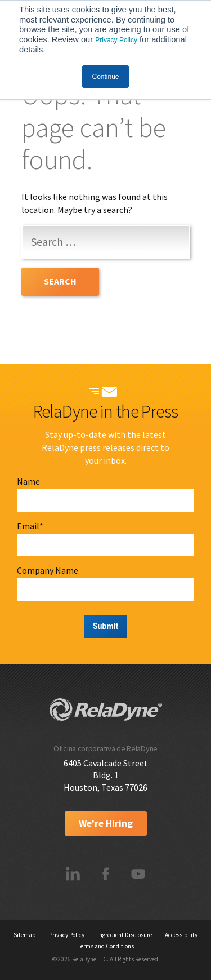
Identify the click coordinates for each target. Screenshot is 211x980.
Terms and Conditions (106, 946)
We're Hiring (106, 823)
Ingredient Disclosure (125, 935)
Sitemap (25, 935)
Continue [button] (105, 77)
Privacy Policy (116, 40)
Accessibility (181, 935)
